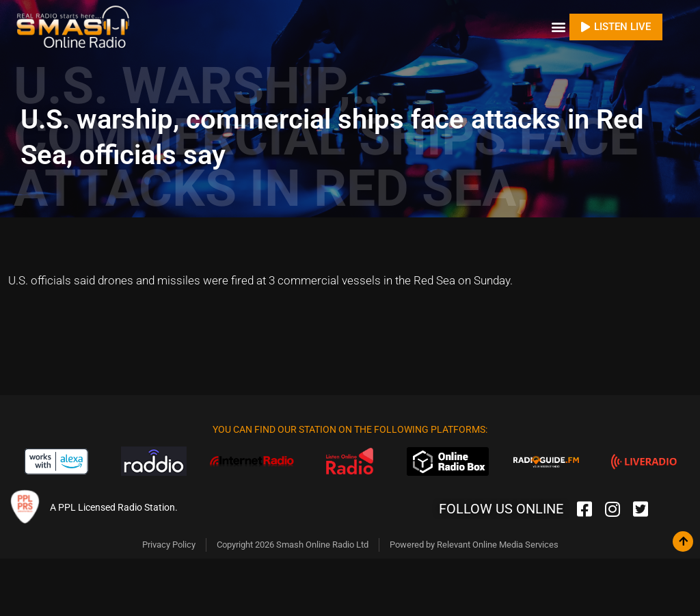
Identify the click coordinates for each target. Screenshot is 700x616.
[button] (558, 27)
